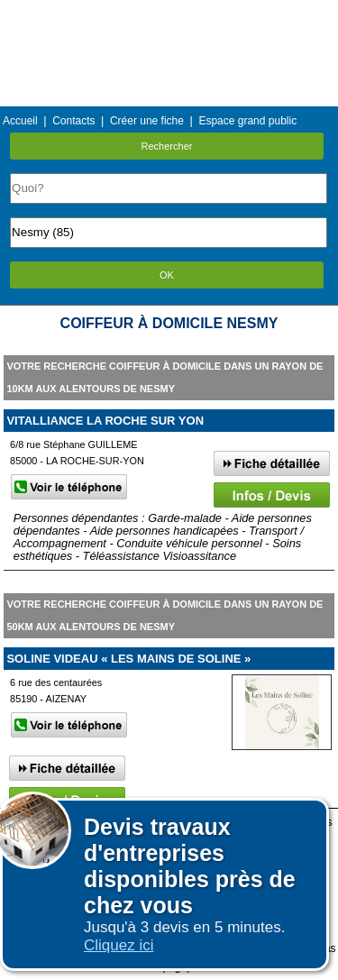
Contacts (73, 121)
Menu (169, 13)
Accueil (20, 121)
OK (167, 275)
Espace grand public (247, 121)
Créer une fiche (147, 121)
